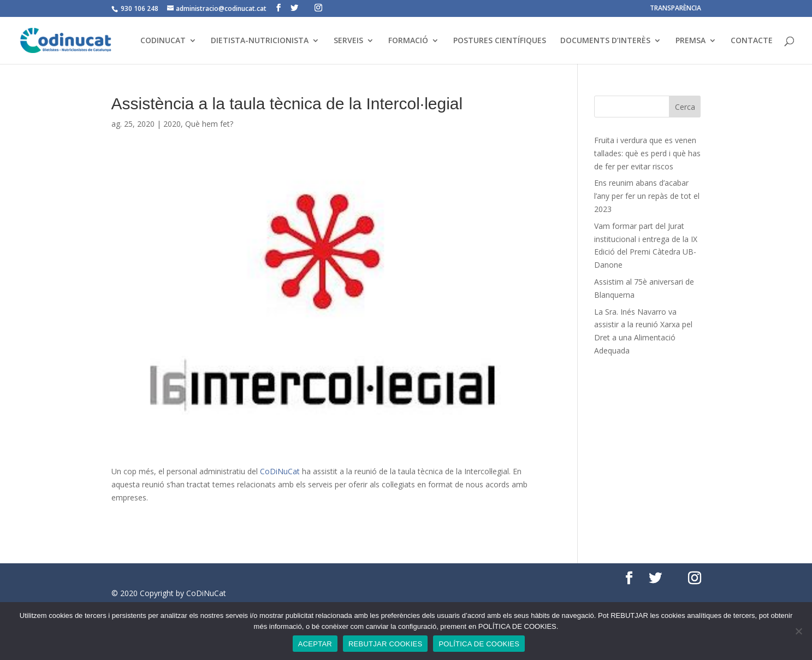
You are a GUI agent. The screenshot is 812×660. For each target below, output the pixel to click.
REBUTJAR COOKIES (385, 644)
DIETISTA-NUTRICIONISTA (260, 41)
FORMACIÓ (408, 41)
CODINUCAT (163, 41)
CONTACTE (752, 41)
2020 (172, 124)
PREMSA (691, 41)
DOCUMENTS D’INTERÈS (605, 41)
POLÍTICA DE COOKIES (479, 644)
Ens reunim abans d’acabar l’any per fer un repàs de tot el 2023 (647, 196)
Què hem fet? (209, 124)
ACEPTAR (315, 644)
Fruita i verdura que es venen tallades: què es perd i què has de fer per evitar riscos (647, 153)
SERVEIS (348, 41)
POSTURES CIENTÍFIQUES (500, 41)
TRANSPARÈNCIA (675, 9)
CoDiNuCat (280, 471)
